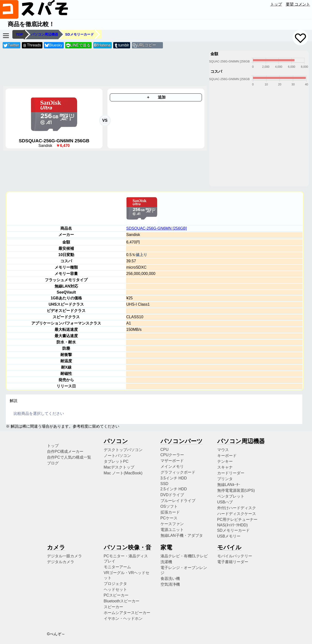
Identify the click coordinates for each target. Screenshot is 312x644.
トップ (276, 4)
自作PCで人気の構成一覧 (69, 457)
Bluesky (54, 45)
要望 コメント (298, 4)
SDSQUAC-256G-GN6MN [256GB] (157, 228)
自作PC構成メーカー (65, 451)
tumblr (121, 45)
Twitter (11, 45)
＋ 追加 (156, 97)
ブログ (53, 463)
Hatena (102, 45)
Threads (32, 45)
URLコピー (146, 45)
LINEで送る (78, 45)
